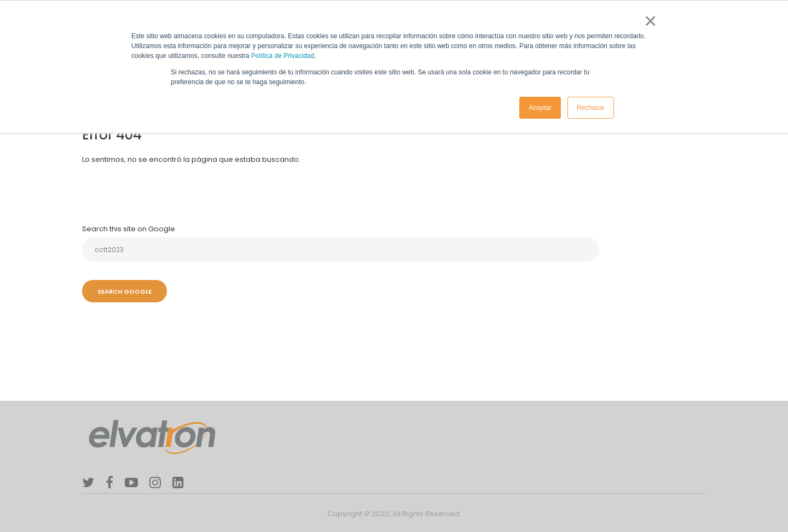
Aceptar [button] (540, 108)
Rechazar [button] (591, 108)
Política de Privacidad (283, 56)
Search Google (124, 291)
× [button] (648, 21)
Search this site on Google (129, 229)
